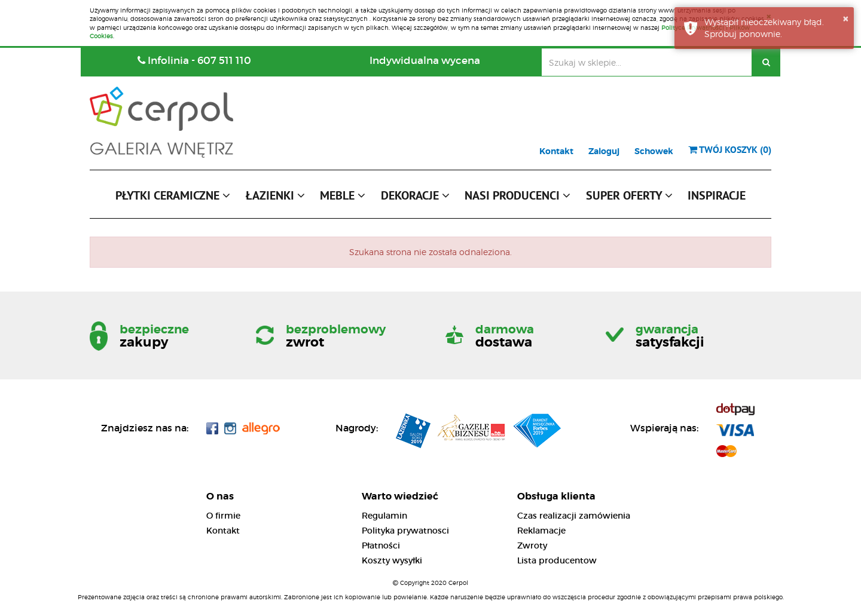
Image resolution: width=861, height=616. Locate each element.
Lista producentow (557, 560)
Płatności (381, 545)
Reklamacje (541, 531)
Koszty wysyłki (392, 560)
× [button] (845, 19)
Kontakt (556, 151)
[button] (173, 198)
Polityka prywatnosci (405, 531)
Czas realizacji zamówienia (574, 516)
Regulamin (384, 516)
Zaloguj (604, 151)
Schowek (654, 151)
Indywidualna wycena (425, 61)
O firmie (223, 516)
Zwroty (532, 545)
